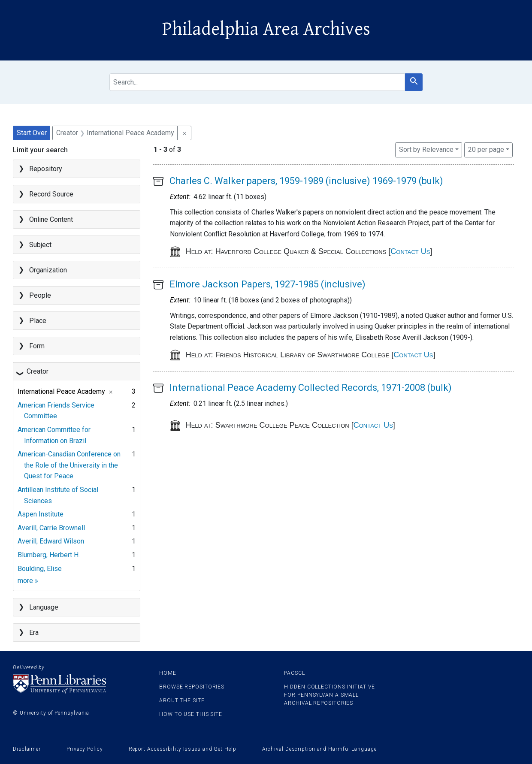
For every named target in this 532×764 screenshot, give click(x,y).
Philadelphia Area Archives (266, 29)
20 (486, 149)
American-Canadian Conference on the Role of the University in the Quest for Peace (69, 465)
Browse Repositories (192, 687)
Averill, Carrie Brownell (51, 528)
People (40, 295)
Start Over (32, 133)
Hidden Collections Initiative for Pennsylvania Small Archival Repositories (329, 695)
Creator (38, 371)
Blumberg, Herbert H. (49, 555)
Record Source (51, 194)
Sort (426, 149)
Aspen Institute (41, 514)
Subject (40, 245)
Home (168, 673)
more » (28, 581)
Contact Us (410, 251)
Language (44, 607)
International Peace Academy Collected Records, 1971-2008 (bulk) (311, 388)
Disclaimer (27, 749)
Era (34, 633)
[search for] (257, 82)
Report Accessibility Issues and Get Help (183, 749)
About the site (182, 701)
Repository (46, 169)
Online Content (51, 219)
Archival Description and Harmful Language (319, 749)
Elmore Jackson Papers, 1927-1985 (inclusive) (268, 284)
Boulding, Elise (40, 569)
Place (38, 321)
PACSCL (294, 673)
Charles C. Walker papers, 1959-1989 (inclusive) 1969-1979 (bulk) (306, 181)
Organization (48, 270)
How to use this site (191, 714)
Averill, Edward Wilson (51, 541)
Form (37, 346)
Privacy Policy (85, 749)
